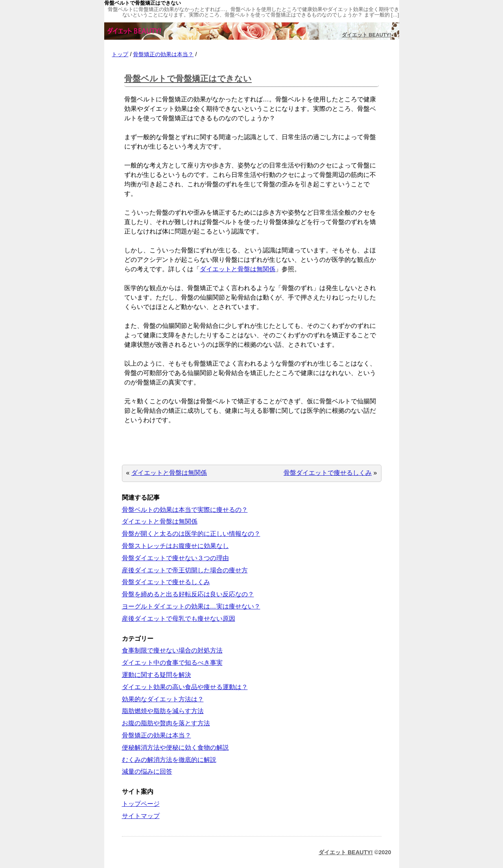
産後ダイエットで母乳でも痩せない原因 (179, 619)
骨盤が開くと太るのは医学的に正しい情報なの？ (191, 534)
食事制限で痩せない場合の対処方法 (172, 650)
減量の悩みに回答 (147, 771)
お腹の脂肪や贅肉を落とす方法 (166, 723)
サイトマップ (141, 816)
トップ (120, 54)
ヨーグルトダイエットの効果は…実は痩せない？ (191, 606)
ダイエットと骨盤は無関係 (238, 269)
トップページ (141, 804)
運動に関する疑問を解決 (157, 675)
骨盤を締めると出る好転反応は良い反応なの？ (188, 594)
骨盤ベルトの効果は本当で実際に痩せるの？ (185, 510)
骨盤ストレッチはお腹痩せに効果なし (175, 546)
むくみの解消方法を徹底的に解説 (169, 760)
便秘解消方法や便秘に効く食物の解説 (175, 748)
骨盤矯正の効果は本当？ (163, 54)
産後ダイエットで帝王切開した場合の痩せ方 (185, 570)
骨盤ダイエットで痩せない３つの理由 (175, 558)
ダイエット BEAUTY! (366, 35)
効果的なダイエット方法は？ (163, 699)
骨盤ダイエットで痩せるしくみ (328, 473)
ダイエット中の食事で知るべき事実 (172, 663)
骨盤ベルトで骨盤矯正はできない (188, 78)
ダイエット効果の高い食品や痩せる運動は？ (185, 687)
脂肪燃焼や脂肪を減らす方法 (163, 711)
